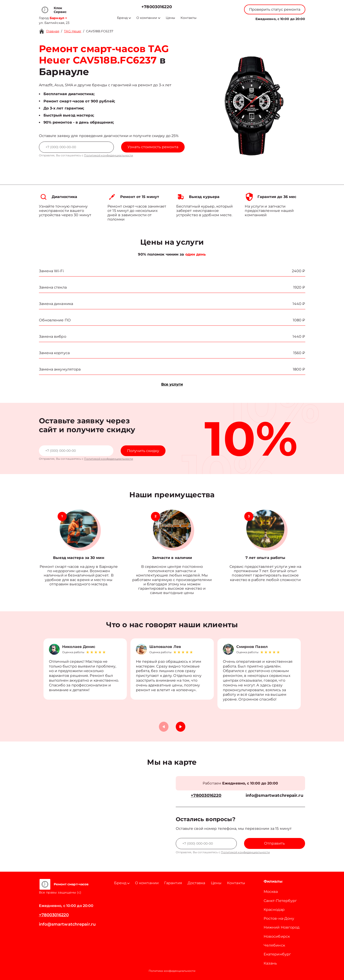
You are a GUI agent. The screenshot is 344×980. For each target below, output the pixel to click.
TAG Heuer (73, 31)
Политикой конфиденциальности (108, 155)
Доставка (196, 883)
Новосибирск (277, 936)
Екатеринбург (277, 954)
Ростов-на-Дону (279, 918)
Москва (271, 892)
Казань (270, 963)
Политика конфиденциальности (172, 971)
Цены (170, 18)
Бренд (124, 18)
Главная (53, 31)
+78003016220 (157, 7)
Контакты (189, 18)
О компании (148, 18)
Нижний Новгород (282, 927)
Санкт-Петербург (280, 901)
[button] (181, 727)
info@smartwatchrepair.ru (274, 796)
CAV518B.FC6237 (99, 31)
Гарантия (173, 883)
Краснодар (274, 910)
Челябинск (274, 945)
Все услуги (172, 384)
